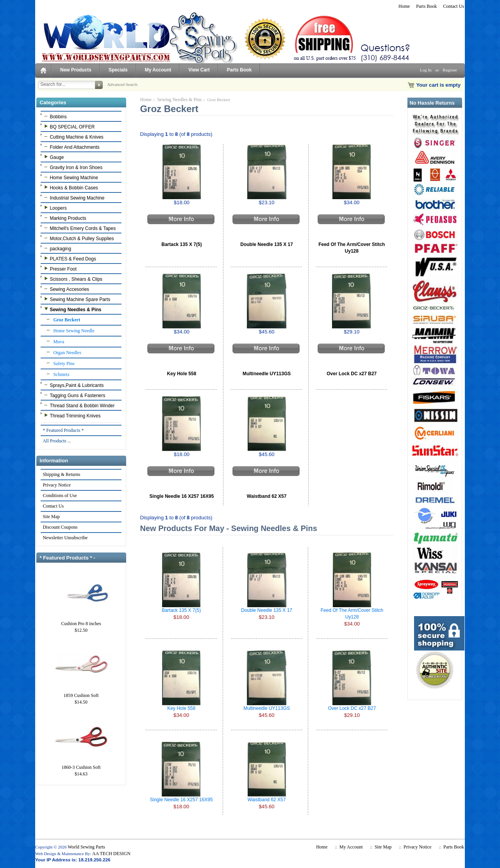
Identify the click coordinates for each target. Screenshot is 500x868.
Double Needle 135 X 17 (267, 244)
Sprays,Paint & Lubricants (73, 385)
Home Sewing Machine (70, 177)
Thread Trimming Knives (71, 415)
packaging (57, 248)
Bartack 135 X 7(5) (181, 244)
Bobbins (54, 116)
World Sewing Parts (86, 847)
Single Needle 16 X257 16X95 (182, 496)
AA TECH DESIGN (111, 854)
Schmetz (56, 374)
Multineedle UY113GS (267, 374)
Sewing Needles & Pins (179, 100)
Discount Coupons (60, 527)
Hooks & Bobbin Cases (70, 187)
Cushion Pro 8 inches (81, 621)
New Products (76, 70)
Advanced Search (122, 84)
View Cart (199, 70)
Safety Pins (58, 363)
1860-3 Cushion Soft (81, 765)
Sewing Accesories (66, 289)
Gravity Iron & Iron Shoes (72, 167)
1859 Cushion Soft (81, 693)
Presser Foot (59, 269)
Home (404, 6)
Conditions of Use (59, 495)
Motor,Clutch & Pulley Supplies (78, 238)
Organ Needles (62, 352)
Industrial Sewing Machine (73, 198)
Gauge (53, 157)
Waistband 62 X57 (267, 496)
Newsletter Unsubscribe (65, 538)
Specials (118, 70)
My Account (158, 70)
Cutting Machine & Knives (73, 137)
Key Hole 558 (182, 374)
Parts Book (426, 6)
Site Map (51, 517)
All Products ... (56, 441)
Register (450, 70)
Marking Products (64, 218)
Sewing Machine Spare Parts (76, 299)
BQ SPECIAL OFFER (68, 127)
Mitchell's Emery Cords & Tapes (79, 228)
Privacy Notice (56, 485)
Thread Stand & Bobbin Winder (78, 405)
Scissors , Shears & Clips (72, 279)
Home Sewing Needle (68, 330)
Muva (53, 341)
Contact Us (454, 6)
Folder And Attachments (71, 147)
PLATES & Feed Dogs (69, 258)
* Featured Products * (63, 430)
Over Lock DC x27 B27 (352, 374)
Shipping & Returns (61, 474)
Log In (426, 70)
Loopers (54, 208)
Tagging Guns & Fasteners (74, 395)
